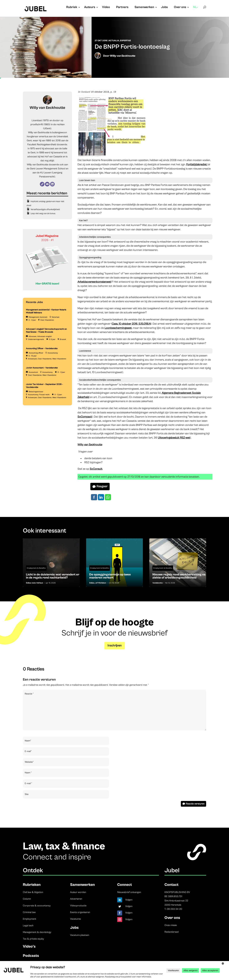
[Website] (42, 184)
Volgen (129, 900)
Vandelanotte (158, 583)
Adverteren (76, 899)
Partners (122, 8)
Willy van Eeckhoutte (123, 56)
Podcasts (31, 956)
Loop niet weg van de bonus (43, 213)
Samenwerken (144, 8)
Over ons (180, 8)
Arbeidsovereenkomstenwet (94, 282)
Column (27, 899)
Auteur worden (78, 892)
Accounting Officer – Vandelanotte (42, 349)
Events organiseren (80, 912)
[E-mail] (47, 184)
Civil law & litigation (33, 892)
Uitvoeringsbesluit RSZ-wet (174, 438)
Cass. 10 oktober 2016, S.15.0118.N (131, 324)
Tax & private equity (33, 939)
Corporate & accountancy (37, 906)
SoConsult (96, 469)
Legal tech (28, 926)
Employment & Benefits (36, 568)
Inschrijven (115, 646)
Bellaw (28, 583)
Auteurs (90, 8)
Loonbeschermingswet (118, 328)
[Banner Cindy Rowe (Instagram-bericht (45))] (47, 290)
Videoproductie (78, 906)
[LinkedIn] (52, 184)
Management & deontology (37, 932)
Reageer (102, 486)
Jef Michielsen (101, 583)
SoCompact (85, 417)
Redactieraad (172, 932)
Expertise (125, 41)
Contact (171, 885)
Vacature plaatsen (80, 935)
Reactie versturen (195, 804)
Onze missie (171, 925)
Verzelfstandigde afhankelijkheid (45, 209)
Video (106, 8)
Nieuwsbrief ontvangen (129, 892)
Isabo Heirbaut (37, 583)
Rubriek (72, 8)
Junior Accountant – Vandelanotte (42, 368)
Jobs (164, 8)
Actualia (114, 41)
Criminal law (29, 912)
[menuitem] (196, 10)
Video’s (29, 946)
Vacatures (75, 919)
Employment (29, 919)
